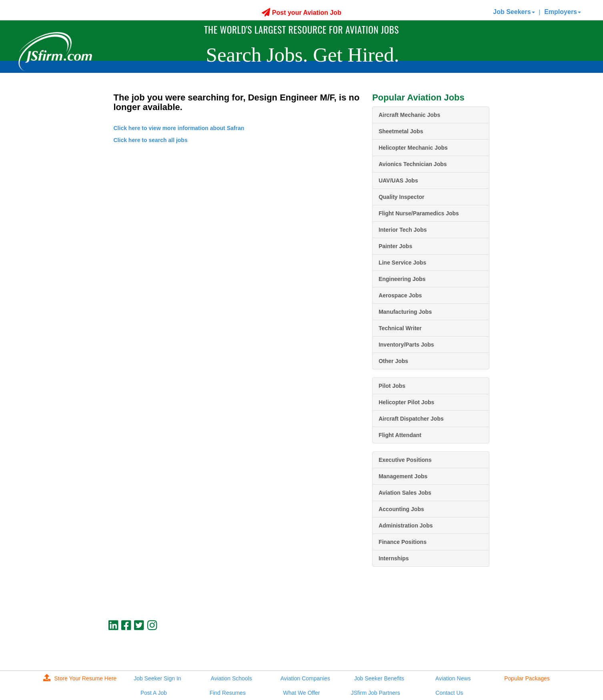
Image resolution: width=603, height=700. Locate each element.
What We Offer (301, 693)
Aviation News (453, 678)
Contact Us (449, 693)
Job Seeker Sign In (157, 678)
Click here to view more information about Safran (179, 128)
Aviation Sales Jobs (405, 493)
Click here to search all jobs (151, 140)
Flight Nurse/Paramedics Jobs (419, 213)
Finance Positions (403, 542)
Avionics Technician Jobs (413, 164)
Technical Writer (400, 328)
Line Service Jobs (402, 263)
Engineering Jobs (402, 279)
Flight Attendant (400, 435)
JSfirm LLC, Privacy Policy (463, 652)
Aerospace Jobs (400, 295)
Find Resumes (228, 693)
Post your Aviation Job (301, 13)
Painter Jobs (395, 246)
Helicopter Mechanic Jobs (413, 148)
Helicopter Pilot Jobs (406, 402)
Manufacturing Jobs (405, 312)
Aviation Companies (305, 678)
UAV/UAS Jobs (398, 181)
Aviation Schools (231, 678)
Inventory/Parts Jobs (406, 345)
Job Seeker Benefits (379, 678)
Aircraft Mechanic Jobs (409, 115)
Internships (394, 558)
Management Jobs (403, 476)
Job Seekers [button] (514, 12)
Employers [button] (563, 12)
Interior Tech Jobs (403, 230)
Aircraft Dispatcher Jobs (411, 419)
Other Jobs (393, 361)
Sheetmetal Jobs (401, 131)
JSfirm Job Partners (376, 693)
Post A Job (154, 693)
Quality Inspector (401, 197)
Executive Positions (405, 460)
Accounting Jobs (401, 509)
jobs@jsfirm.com (475, 646)
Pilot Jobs (392, 386)
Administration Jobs (406, 526)
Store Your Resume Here (80, 678)
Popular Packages (527, 678)
